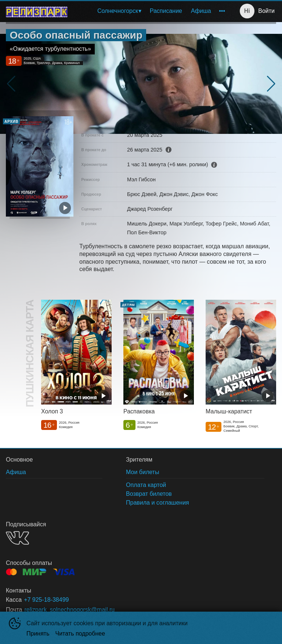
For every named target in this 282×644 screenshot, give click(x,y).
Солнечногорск (118, 11)
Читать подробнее (80, 634)
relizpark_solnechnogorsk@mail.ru (69, 610)
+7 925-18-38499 (46, 600)
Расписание (166, 11)
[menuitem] (119, 11)
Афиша (201, 11)
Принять (38, 634)
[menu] (151, 11)
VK (17, 538)
